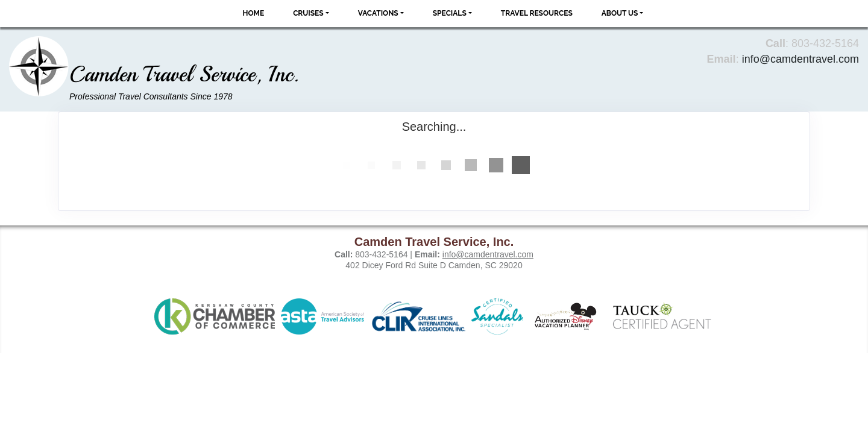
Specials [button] (450, 13)
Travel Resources (537, 13)
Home (254, 13)
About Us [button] (620, 13)
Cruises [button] (308, 13)
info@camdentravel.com (800, 59)
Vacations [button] (378, 13)
